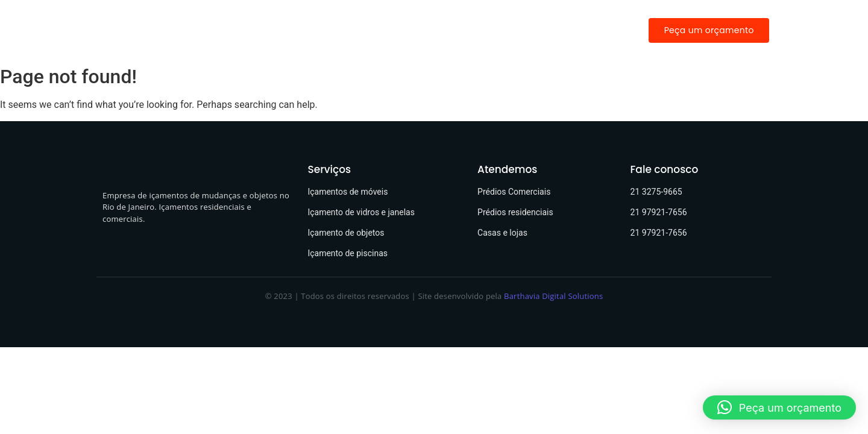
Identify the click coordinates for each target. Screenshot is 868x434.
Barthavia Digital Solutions (553, 296)
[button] (779, 407)
